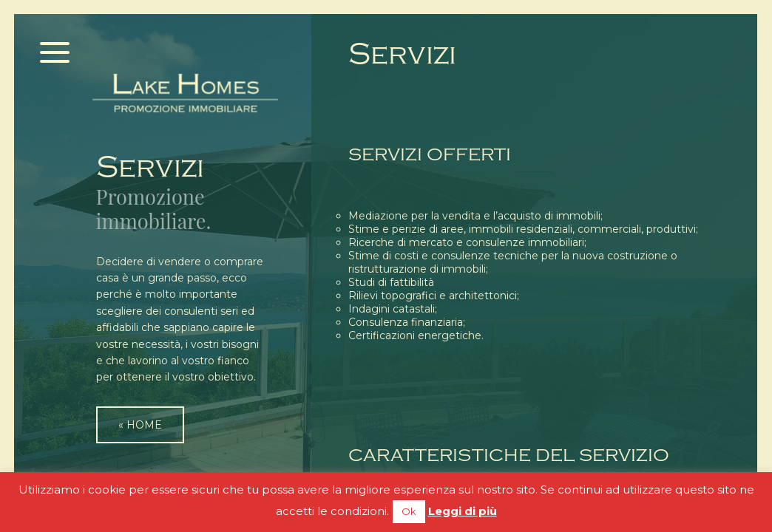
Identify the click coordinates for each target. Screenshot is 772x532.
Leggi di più (463, 511)
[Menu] (55, 54)
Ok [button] (409, 511)
